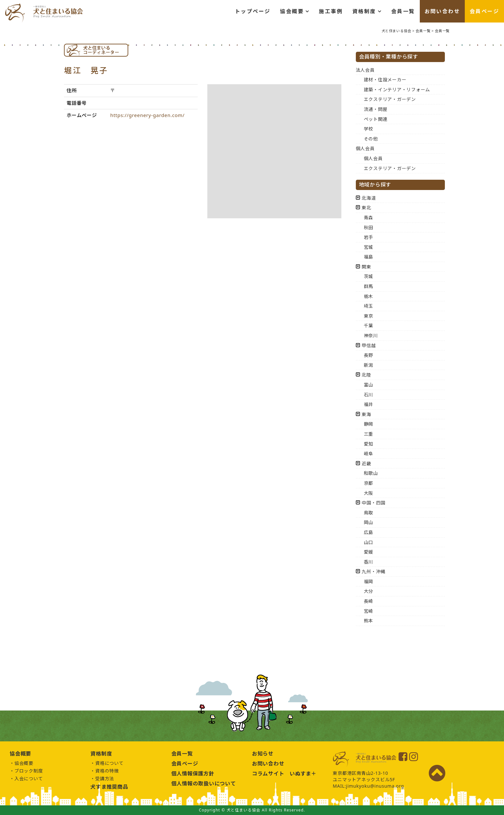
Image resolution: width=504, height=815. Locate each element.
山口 (369, 542)
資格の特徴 (107, 771)
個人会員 (365, 148)
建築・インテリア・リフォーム (397, 90)
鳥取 (369, 513)
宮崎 (369, 611)
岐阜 (369, 453)
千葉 (369, 326)
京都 (369, 483)
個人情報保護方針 (193, 774)
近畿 (366, 463)
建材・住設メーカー (385, 80)
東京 (369, 316)
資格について (109, 763)
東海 (366, 414)
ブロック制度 (29, 771)
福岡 (369, 581)
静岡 (369, 424)
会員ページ (484, 11)
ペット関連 (376, 119)
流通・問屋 (376, 109)
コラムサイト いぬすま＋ (284, 774)
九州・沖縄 (373, 571)
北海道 (369, 198)
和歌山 (371, 473)
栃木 (369, 296)
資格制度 (364, 11)
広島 (369, 532)
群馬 (369, 286)
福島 (369, 257)
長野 (369, 355)
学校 (369, 129)
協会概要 (292, 11)
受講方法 (105, 779)
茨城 (369, 276)
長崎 (369, 601)
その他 (371, 139)
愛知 (369, 444)
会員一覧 (403, 11)
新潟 (369, 365)
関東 (366, 267)
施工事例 (331, 11)
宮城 (369, 247)
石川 (369, 395)
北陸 (366, 375)
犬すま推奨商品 (109, 787)
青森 (369, 217)
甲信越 (369, 345)
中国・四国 (373, 503)
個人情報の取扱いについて (204, 783)
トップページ (253, 11)
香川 (369, 562)
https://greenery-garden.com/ (148, 115)
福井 (369, 404)
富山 (369, 385)
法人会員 (365, 70)
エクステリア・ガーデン (390, 99)
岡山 (369, 522)
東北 (366, 208)
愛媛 (369, 552)
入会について (29, 779)
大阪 (369, 493)
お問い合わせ (442, 11)
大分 (369, 591)
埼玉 (369, 306)
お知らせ (263, 754)
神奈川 (371, 335)
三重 (369, 434)
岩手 (369, 237)
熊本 (369, 621)
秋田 (369, 227)
